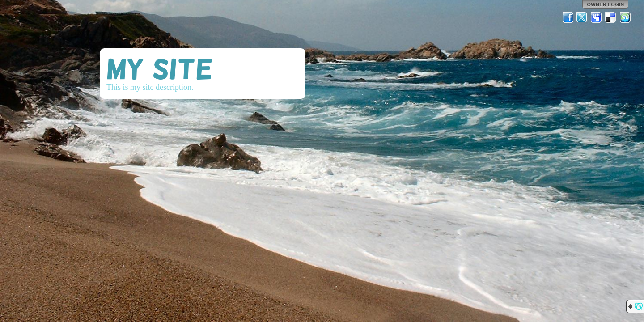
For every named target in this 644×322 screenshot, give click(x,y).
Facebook (568, 17)
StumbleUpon (625, 17)
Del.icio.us (611, 17)
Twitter (582, 17)
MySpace (597, 17)
